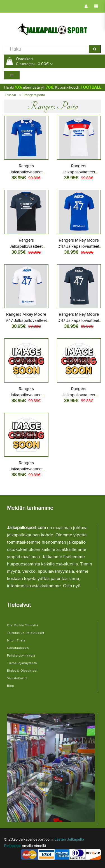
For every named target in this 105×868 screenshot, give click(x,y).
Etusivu (10, 95)
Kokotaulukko (18, 648)
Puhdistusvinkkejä (21, 656)
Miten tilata (16, 641)
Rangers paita (34, 95)
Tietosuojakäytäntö (22, 663)
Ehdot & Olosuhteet (22, 671)
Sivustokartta (17, 678)
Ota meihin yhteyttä (23, 625)
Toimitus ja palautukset (26, 633)
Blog (11, 686)
